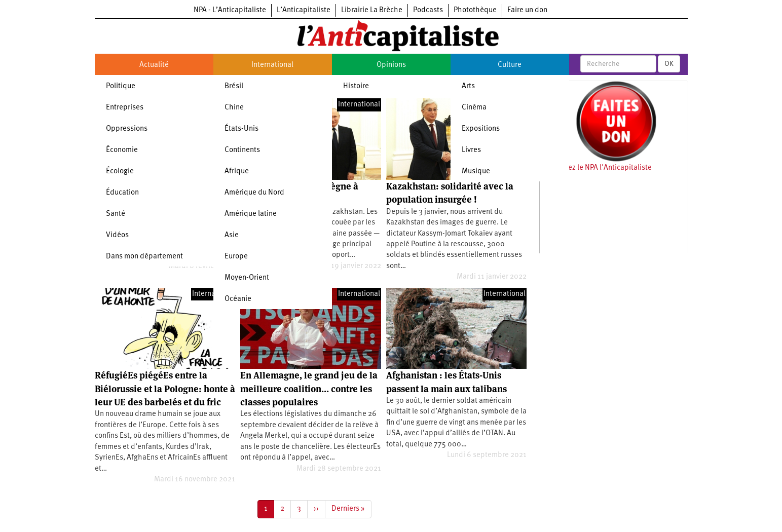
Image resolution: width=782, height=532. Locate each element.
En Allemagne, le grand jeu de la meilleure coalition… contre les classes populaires (309, 389)
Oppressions (127, 129)
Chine (234, 108)
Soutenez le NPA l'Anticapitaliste (598, 168)
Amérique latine (251, 214)
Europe (236, 257)
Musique (476, 172)
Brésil (234, 86)
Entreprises (125, 108)
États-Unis (241, 129)
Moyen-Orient (247, 278)
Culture (510, 65)
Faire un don (527, 10)
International (272, 65)
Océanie (238, 299)
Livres (471, 150)
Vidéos (117, 235)
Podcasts (428, 10)
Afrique (237, 172)
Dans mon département (144, 257)
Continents (242, 150)
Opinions (391, 65)
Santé (116, 214)
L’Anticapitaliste (304, 10)
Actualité (154, 65)
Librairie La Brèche (372, 10)
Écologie (120, 172)
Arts (468, 86)
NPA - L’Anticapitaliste (230, 10)
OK (669, 64)
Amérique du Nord (254, 193)
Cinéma (474, 108)
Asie (232, 235)
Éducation (122, 193)
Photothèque (475, 10)
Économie (122, 150)
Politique (121, 86)
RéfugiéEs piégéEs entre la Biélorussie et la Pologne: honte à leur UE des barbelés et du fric (165, 389)
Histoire (356, 86)
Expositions (481, 129)
